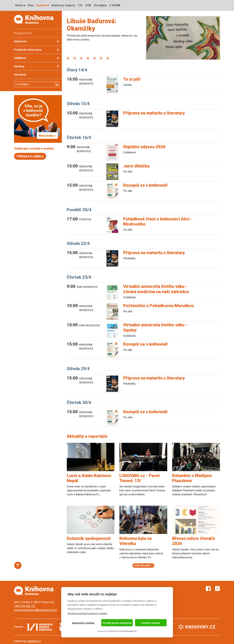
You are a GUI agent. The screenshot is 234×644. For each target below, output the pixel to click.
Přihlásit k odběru (30, 156)
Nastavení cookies (83, 623)
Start (18, 565)
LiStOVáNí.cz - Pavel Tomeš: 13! (140, 478)
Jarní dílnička (136, 166)
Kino (31, 5)
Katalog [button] (19, 66)
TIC (80, 5)
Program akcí (23, 33)
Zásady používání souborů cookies (87, 613)
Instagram (218, 589)
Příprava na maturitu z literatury (154, 113)
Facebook (208, 589)
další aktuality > (143, 565)
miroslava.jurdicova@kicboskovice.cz (35, 610)
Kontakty (20, 75)
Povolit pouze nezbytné (117, 623)
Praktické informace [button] (28, 50)
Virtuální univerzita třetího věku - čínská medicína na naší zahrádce (156, 289)
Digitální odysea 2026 (144, 147)
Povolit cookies (151, 623)
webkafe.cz (34, 641)
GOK (88, 5)
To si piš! (132, 79)
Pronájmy (100, 5)
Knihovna (43, 5)
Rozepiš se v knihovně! (145, 185)
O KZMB (115, 5)
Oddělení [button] (20, 58)
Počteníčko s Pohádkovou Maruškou (158, 306)
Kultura (20, 5)
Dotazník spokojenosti (89, 538)
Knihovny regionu (63, 5)
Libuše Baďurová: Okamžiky (92, 25)
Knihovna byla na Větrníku (136, 541)
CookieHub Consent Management (122, 631)
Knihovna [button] (20, 41)
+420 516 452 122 (25, 606)
